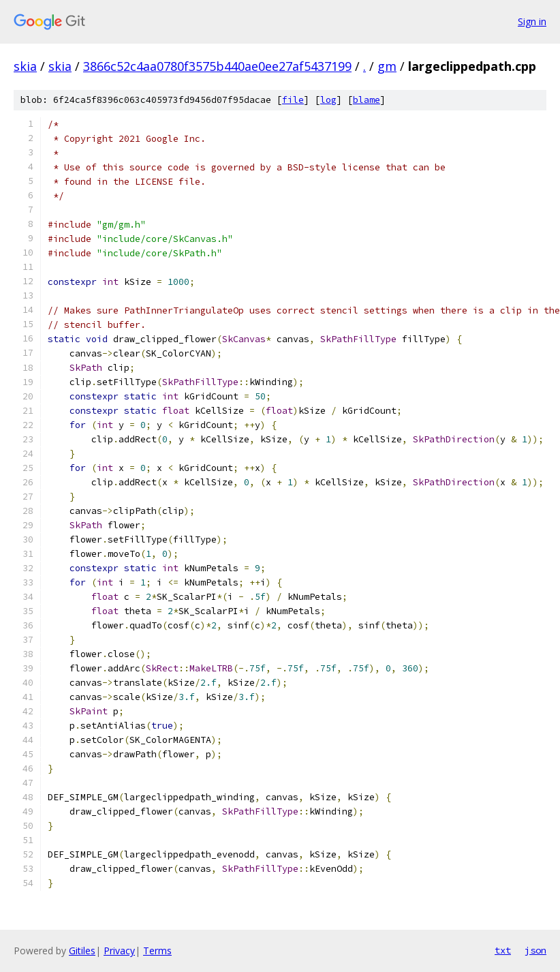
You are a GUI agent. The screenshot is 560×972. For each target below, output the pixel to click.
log (328, 100)
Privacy (119, 951)
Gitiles (82, 951)
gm (387, 66)
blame (367, 100)
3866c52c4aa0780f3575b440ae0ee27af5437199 (217, 66)
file (293, 100)
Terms (157, 951)
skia (25, 66)
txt (503, 950)
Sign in (532, 21)
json (535, 950)
